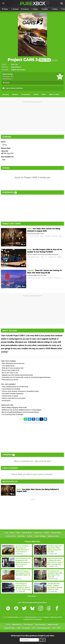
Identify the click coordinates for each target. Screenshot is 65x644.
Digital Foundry (53, 625)
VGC (34, 628)
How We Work (27, 533)
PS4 (4, 160)
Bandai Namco (16, 67)
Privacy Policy (56, 533)
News (44, 94)
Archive (30, 536)
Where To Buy (54, 94)
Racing (5, 145)
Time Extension (40, 625)
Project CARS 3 (29, 60)
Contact (47, 533)
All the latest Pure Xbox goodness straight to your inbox (32, 636)
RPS (59, 628)
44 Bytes (46, 617)
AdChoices (53, 617)
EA (46, 257)
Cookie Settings (40, 536)
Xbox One (15, 64)
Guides (36, 94)
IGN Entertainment (31, 617)
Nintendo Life (17, 625)
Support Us (38, 533)
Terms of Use (11, 536)
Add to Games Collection (13, 88)
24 (23, 245)
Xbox (42, 236)
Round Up (57, 278)
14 (23, 265)
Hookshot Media (13, 617)
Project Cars (52, 257)
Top (6, 533)
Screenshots (26, 94)
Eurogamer (26, 628)
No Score (6, 83)
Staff (18, 533)
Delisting (48, 236)
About (12, 533)
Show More (33, 596)
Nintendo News (10, 628)
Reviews (15, 94)
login (35, 474)
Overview (6, 94)
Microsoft (55, 236)
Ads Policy (21, 536)
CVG (54, 628)
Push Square (28, 625)
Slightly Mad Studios (18, 70)
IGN (19, 628)
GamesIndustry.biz (44, 628)
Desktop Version (53, 536)
